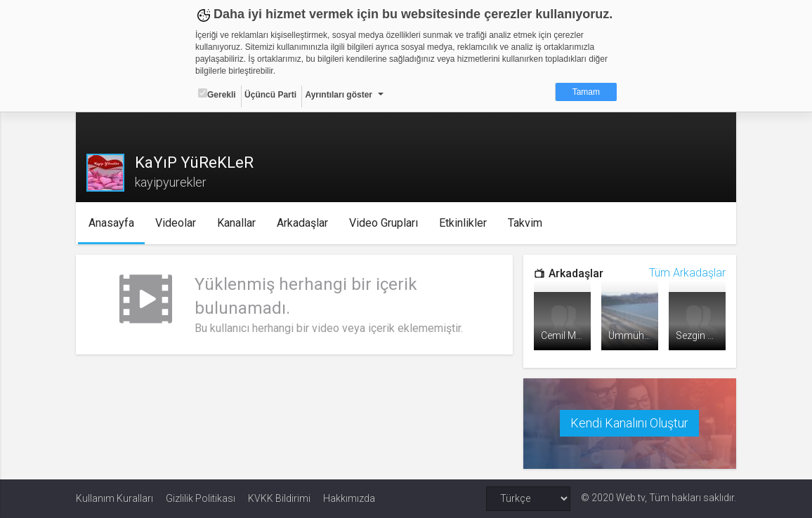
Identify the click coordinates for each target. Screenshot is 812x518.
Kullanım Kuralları (114, 498)
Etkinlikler (463, 223)
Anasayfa (111, 223)
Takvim (525, 223)
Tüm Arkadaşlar (687, 273)
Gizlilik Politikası (201, 498)
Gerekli (217, 94)
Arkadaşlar (302, 223)
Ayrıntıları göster (339, 95)
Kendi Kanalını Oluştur (629, 423)
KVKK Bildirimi (279, 498)
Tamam (586, 92)
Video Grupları (384, 223)
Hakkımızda (349, 498)
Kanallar (236, 223)
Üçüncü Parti (270, 95)
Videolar (176, 223)
